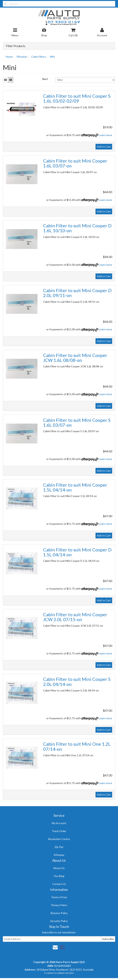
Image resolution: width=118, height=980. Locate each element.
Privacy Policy (59, 905)
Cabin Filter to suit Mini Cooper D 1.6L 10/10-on (77, 228)
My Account (59, 823)
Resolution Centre (59, 839)
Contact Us (59, 884)
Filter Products (16, 46)
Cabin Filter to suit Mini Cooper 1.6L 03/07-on (75, 163)
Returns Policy (59, 913)
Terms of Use (59, 897)
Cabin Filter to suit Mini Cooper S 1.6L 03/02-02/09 (77, 98)
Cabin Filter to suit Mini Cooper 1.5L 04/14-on (75, 487)
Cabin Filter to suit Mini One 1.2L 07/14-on (77, 746)
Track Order (59, 831)
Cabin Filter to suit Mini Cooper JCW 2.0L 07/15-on (75, 617)
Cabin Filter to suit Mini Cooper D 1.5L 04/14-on (77, 552)
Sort (45, 79)
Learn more (106, 135)
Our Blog (59, 876)
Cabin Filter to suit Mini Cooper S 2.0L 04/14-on (77, 682)
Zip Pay (59, 847)
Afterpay (59, 855)
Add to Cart (104, 147)
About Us (59, 868)
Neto (71, 973)
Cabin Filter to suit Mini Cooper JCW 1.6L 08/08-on (75, 358)
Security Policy (59, 921)
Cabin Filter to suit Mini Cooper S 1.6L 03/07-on (77, 422)
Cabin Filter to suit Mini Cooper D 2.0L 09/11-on (77, 293)
